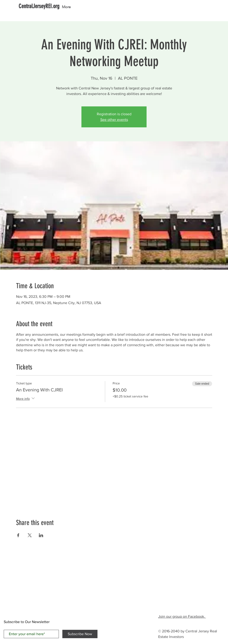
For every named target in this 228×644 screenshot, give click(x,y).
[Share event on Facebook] (18, 535)
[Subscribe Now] (80, 634)
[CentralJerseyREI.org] (39, 6)
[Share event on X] (30, 535)
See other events (114, 120)
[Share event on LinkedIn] (41, 535)
